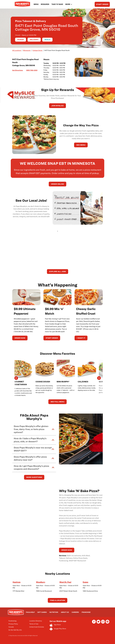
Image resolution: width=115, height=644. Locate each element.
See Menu (81, 145)
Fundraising (12, 621)
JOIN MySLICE (57, 106)
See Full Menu (57, 402)
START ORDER (102, 4)
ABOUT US (65, 612)
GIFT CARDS (42, 612)
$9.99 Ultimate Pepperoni (25, 311)
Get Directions (18, 70)
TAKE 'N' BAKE (57, 4)
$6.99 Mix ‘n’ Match (54, 311)
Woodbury (41, 582)
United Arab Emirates (37, 627)
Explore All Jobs (58, 271)
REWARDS (45, 4)
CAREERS (75, 612)
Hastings (17, 582)
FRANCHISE (86, 612)
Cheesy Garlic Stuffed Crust (86, 311)
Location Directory (36, 621)
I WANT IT (81, 338)
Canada (11, 627)
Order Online (57, 184)
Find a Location (58, 600)
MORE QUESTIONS (34, 477)
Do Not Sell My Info (15, 630)
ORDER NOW (20, 338)
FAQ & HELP (30, 612)
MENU (36, 4)
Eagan (85, 582)
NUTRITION (54, 612)
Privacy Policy (13, 624)
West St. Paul (65, 582)
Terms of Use (34, 624)
